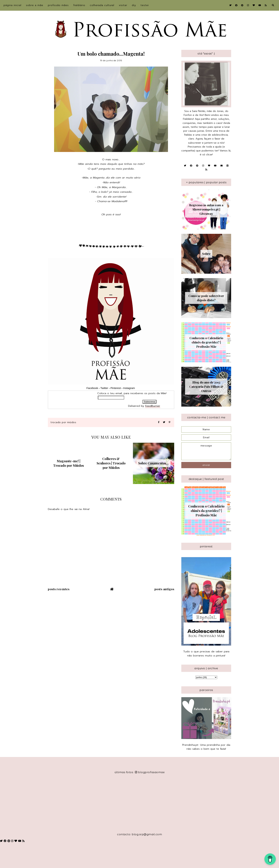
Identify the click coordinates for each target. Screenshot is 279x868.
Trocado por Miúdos (63, 422)
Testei (145, 5)
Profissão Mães (58, 5)
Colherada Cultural (102, 5)
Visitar (123, 5)
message (206, 451)
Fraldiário (79, 5)
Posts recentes (59, 589)
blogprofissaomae (150, 772)
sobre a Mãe (35, 5)
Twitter (104, 388)
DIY (134, 5)
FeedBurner (153, 406)
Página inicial (12, 5)
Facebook (92, 388)
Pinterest (116, 388)
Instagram (129, 388)
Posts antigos (164, 589)
